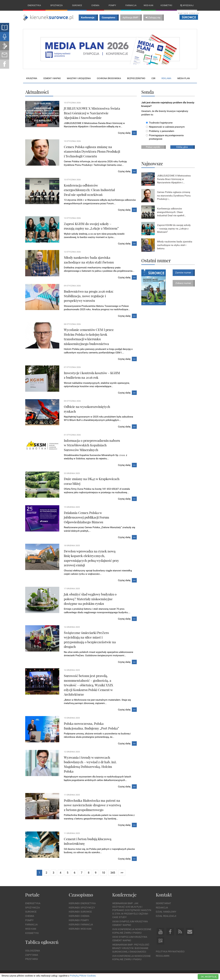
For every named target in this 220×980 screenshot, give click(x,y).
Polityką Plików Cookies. (83, 976)
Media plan (184, 78)
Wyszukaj (187, 5)
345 (113, 873)
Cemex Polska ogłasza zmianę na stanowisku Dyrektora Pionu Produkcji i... (174, 196)
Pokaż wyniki (153, 147)
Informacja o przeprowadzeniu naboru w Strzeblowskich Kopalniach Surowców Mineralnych (92, 445)
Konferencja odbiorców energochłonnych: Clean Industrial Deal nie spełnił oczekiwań (89, 190)
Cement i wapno (52, 78)
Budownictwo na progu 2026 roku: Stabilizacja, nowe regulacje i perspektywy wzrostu (89, 296)
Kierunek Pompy (79, 920)
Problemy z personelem (160, 131)
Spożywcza (56, 5)
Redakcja (162, 908)
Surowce (77, 5)
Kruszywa (32, 78)
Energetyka (34, 5)
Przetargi (32, 959)
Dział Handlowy (166, 912)
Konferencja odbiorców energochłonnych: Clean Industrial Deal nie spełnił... (171, 212)
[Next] (122, 873)
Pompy (112, 5)
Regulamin (163, 956)
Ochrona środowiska (109, 78)
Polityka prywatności (170, 952)
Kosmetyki (166, 5)
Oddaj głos (182, 147)
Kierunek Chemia (79, 916)
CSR (153, 78)
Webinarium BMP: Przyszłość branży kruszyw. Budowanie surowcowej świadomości (131, 948)
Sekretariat (163, 903)
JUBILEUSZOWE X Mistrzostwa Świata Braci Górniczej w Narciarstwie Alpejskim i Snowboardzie (92, 113)
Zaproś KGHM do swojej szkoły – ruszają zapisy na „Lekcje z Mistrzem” (174, 229)
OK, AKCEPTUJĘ (209, 977)
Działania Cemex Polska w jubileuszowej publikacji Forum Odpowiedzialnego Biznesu (86, 517)
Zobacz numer (183, 283)
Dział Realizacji (166, 916)
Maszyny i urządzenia (79, 78)
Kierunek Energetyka (82, 903)
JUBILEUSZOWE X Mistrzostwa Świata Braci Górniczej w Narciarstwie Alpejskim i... (174, 179)
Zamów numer (183, 273)
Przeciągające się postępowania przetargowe (165, 137)
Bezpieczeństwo (136, 78)
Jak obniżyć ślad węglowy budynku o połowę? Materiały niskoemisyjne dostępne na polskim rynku (90, 599)
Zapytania (32, 955)
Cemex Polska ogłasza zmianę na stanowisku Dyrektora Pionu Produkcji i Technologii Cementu (92, 151)
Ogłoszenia (33, 951)
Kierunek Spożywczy (82, 908)
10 (103, 873)
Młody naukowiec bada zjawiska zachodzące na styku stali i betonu (175, 245)
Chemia (95, 5)
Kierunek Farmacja (81, 925)
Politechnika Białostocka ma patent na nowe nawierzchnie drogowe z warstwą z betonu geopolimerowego (92, 805)
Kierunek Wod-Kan (80, 929)
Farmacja (131, 5)
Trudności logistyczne (159, 123)
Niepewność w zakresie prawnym (165, 127)
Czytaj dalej (127, 133)
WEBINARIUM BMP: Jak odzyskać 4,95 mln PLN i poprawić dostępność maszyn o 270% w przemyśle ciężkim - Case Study (132, 910)
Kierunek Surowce (80, 912)
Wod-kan (148, 5)
